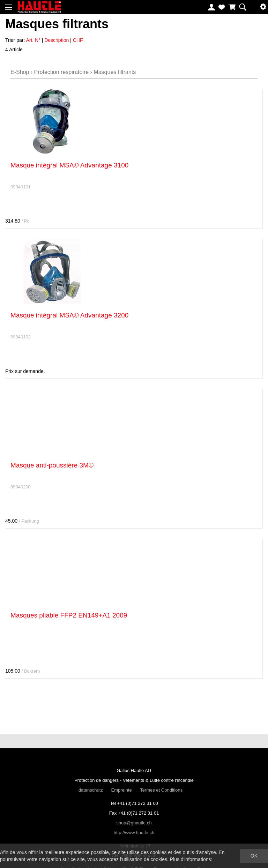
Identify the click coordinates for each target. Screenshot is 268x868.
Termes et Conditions (161, 790)
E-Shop (20, 72)
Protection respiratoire (62, 72)
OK (254, 856)
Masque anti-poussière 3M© (52, 465)
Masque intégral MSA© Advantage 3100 (69, 165)
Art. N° (33, 40)
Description (57, 40)
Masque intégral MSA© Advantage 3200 (69, 315)
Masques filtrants (115, 72)
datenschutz (91, 790)
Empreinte (121, 790)
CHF (78, 40)
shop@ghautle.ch (134, 823)
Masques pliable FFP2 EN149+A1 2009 (69, 615)
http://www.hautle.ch (134, 833)
